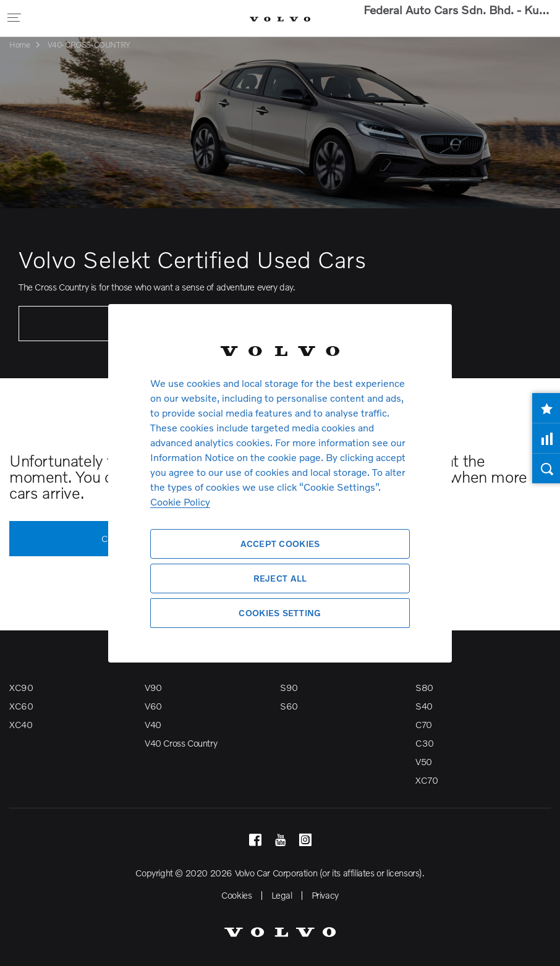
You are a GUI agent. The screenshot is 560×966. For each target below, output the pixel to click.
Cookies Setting (280, 613)
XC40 (21, 724)
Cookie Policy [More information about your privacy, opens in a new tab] (180, 502)
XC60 (21, 706)
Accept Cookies (280, 544)
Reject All (280, 578)
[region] (280, 483)
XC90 (21, 687)
